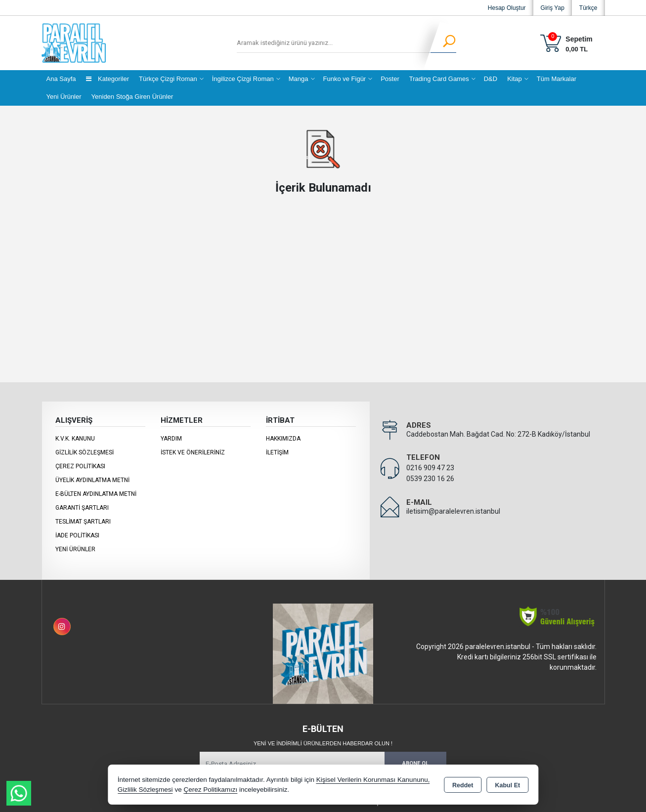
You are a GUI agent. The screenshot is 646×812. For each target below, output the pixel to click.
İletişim (277, 452)
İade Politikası (77, 535)
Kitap (515, 79)
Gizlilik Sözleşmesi (85, 452)
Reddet (463, 785)
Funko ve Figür (345, 79)
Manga (299, 79)
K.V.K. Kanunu (75, 439)
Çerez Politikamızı (210, 790)
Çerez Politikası (80, 466)
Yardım (171, 439)
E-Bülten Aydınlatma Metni (96, 494)
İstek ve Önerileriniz (193, 452)
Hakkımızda (283, 439)
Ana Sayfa (61, 79)
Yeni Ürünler (75, 549)
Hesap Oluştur (507, 8)
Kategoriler (108, 79)
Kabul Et (507, 785)
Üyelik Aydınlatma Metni (92, 480)
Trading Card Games (439, 79)
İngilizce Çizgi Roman (243, 79)
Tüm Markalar (557, 79)
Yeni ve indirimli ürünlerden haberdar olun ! (323, 743)
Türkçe (588, 8)
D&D (491, 79)
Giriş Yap (553, 8)
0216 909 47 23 (430, 468)
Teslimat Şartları (83, 522)
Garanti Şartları (82, 508)
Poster (390, 79)
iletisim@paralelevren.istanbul (453, 511)
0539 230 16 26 (430, 479)
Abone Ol (415, 763)
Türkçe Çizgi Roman (168, 79)
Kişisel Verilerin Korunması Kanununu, (373, 780)
